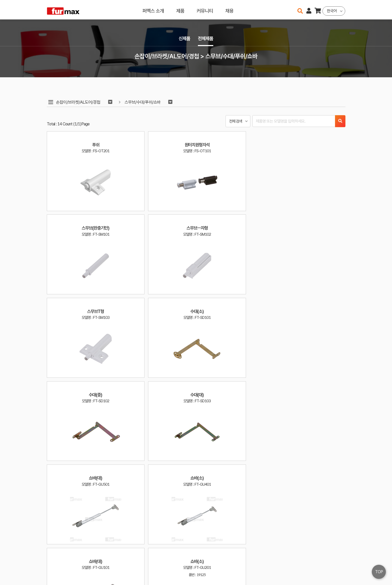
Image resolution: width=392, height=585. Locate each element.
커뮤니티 (205, 10)
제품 (180, 10)
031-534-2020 (283, 569)
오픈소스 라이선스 (57, 579)
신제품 (184, 39)
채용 (229, 10)
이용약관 (324, 562)
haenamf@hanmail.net (288, 562)
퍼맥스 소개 (153, 10)
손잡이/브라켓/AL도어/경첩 (79, 102)
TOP (379, 572)
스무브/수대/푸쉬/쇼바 (144, 102)
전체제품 (206, 39)
